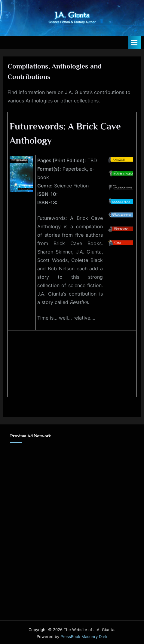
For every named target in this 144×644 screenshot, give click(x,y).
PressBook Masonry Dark (84, 637)
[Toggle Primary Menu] (134, 43)
